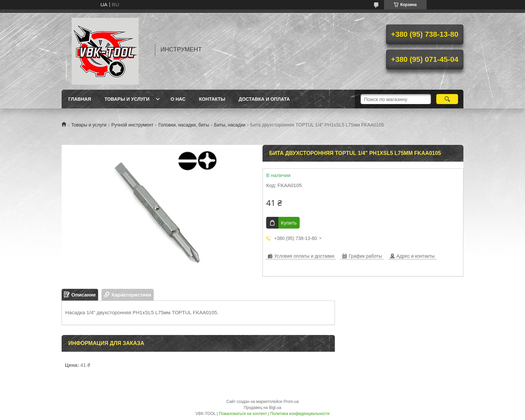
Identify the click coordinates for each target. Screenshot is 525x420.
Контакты (212, 99)
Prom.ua (291, 402)
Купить (289, 223)
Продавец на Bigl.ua (262, 408)
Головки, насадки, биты (184, 125)
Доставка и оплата (264, 99)
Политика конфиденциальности (300, 414)
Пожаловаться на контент (243, 414)
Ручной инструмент (133, 125)
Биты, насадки (230, 125)
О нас (178, 99)
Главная (80, 99)
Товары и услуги (127, 99)
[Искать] (447, 99)
